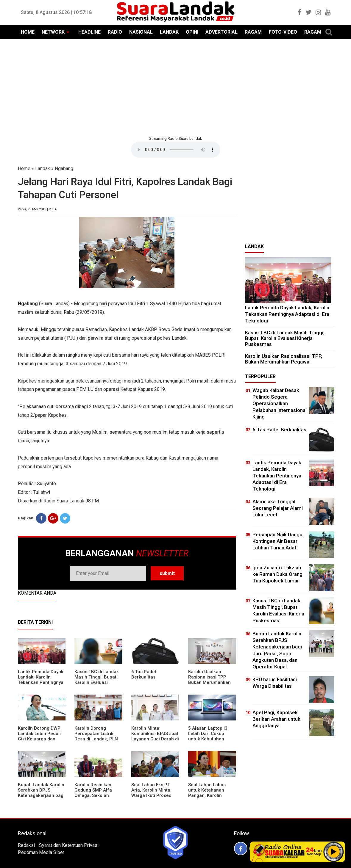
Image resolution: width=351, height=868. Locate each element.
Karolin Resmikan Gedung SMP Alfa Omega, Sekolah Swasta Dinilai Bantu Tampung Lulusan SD (97, 795)
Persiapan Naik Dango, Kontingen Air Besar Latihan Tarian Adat (278, 541)
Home (24, 169)
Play (334, 852)
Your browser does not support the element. (176, 150)
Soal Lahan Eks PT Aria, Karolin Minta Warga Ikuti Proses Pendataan (151, 793)
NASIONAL (141, 32)
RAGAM (253, 32)
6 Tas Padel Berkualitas (144, 674)
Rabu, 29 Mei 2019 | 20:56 (37, 209)
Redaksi (26, 845)
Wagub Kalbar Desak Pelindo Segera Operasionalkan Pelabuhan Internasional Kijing (280, 403)
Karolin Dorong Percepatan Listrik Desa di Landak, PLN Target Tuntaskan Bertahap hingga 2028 (98, 739)
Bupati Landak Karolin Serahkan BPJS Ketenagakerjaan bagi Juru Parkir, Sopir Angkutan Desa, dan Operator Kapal (41, 798)
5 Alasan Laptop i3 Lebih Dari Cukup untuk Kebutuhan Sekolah (208, 736)
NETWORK (53, 32)
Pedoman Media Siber (41, 852)
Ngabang (64, 169)
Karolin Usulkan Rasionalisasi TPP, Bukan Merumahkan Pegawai (209, 680)
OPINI (192, 32)
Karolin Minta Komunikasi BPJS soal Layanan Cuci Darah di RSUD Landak (155, 736)
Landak (43, 169)
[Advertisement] (176, 87)
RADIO (115, 32)
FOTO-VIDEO (283, 32)
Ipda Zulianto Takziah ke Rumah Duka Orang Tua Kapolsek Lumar (277, 574)
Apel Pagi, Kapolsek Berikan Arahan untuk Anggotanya (276, 719)
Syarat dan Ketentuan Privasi (69, 845)
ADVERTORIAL (221, 32)
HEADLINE (89, 32)
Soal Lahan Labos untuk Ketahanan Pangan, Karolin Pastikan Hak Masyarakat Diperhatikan (207, 798)
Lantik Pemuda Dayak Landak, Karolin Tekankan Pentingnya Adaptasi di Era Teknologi (41, 682)
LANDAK (169, 32)
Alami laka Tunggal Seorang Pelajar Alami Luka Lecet (278, 508)
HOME (28, 32)
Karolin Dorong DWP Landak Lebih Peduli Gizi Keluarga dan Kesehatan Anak (39, 736)
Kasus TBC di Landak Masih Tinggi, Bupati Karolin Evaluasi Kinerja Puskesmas (97, 680)
